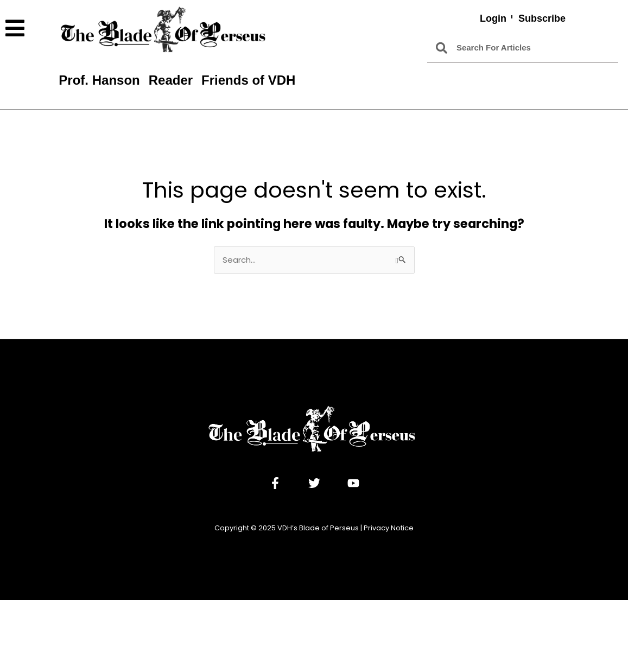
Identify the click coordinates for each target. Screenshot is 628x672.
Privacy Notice (389, 528)
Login (493, 18)
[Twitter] (314, 483)
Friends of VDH (248, 80)
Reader (171, 80)
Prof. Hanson (99, 80)
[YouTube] (353, 483)
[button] (26, 28)
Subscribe (542, 18)
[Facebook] (275, 483)
